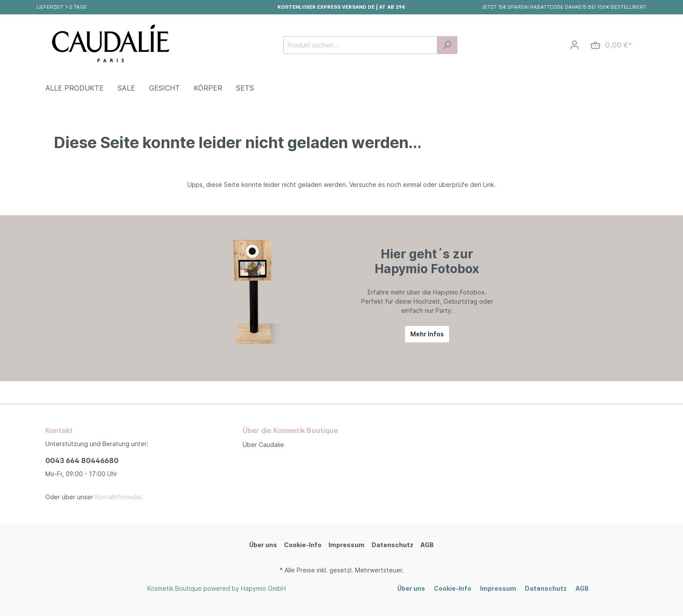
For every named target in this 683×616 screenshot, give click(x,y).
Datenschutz (392, 545)
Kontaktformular (118, 497)
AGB (427, 545)
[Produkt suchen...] (360, 45)
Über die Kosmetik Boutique (290, 430)
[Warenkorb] (611, 45)
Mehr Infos (427, 334)
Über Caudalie (263, 445)
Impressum (347, 545)
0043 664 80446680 (82, 460)
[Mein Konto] (575, 45)
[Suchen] (447, 45)
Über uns (263, 545)
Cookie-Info (303, 545)
